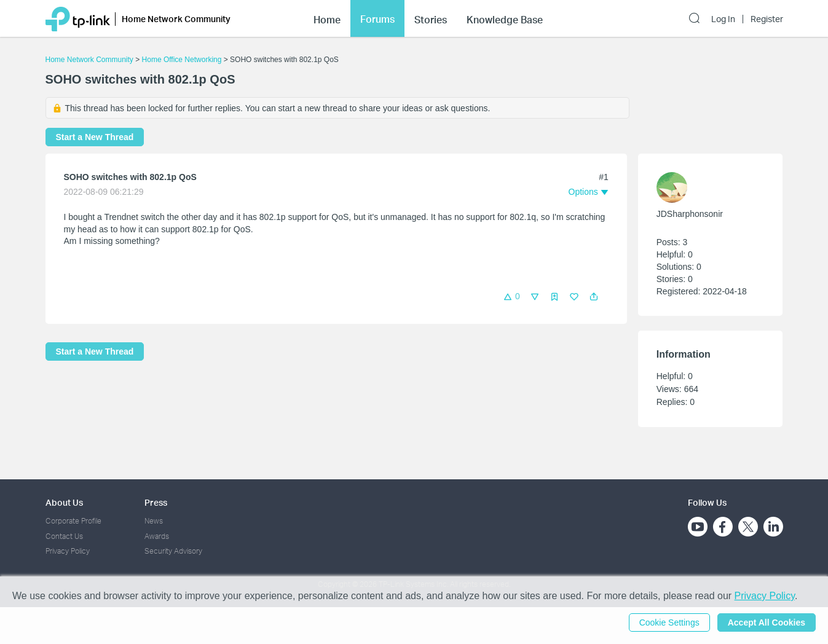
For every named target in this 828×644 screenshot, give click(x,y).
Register (767, 19)
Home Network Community (89, 60)
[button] (594, 297)
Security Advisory (173, 551)
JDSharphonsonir (690, 214)
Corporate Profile (73, 521)
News (154, 521)
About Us (64, 502)
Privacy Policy (68, 551)
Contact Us (64, 536)
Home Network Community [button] (176, 19)
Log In (723, 19)
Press (156, 502)
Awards (157, 536)
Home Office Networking (182, 60)
